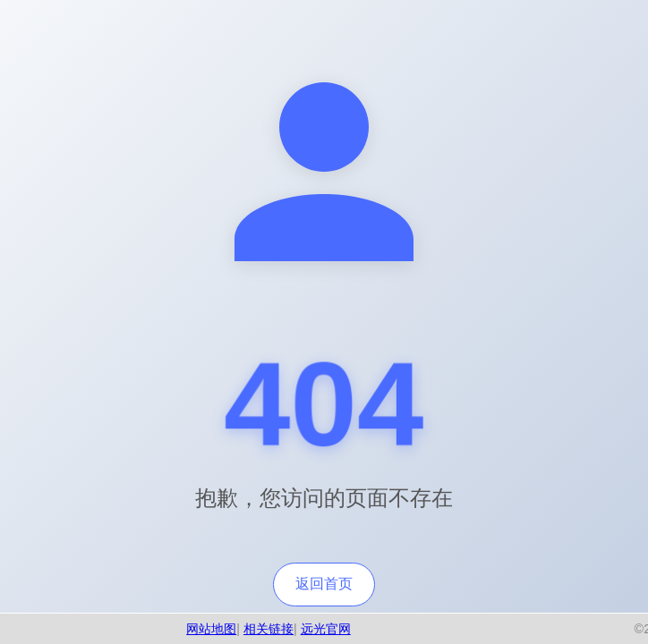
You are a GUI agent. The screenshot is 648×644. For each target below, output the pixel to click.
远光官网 (326, 629)
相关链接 (269, 629)
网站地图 (211, 629)
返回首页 (324, 584)
